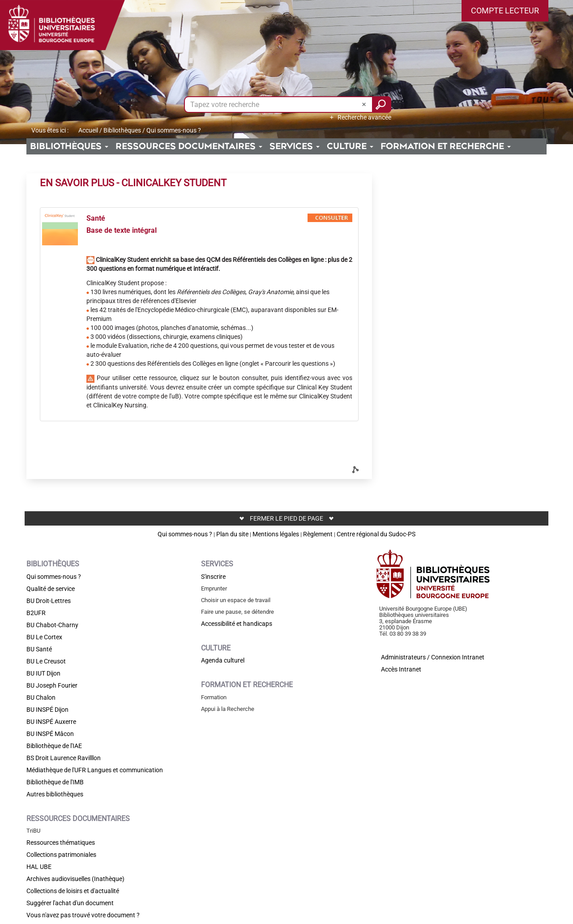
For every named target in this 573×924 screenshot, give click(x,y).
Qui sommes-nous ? (185, 534)
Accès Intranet (401, 669)
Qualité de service (51, 589)
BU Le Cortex (44, 637)
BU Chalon (41, 697)
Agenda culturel (223, 660)
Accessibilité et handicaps (237, 624)
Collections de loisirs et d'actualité (73, 891)
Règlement (318, 534)
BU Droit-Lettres (49, 601)
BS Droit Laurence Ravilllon (64, 758)
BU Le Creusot (46, 661)
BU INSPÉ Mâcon (50, 734)
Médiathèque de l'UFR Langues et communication (95, 770)
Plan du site (232, 534)
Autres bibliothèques (55, 794)
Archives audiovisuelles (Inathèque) (75, 879)
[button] (505, 11)
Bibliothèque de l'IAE (54, 746)
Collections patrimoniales (61, 855)
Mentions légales (276, 534)
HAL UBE (39, 867)
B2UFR (36, 613)
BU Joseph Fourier (52, 685)
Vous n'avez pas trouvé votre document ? (83, 915)
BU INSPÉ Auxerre (51, 722)
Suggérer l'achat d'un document (70, 903)
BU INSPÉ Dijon (47, 710)
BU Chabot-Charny (52, 625)
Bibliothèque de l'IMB (55, 782)
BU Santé (39, 649)
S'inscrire (213, 577)
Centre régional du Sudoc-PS (376, 534)
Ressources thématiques (61, 843)
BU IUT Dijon (43, 673)
